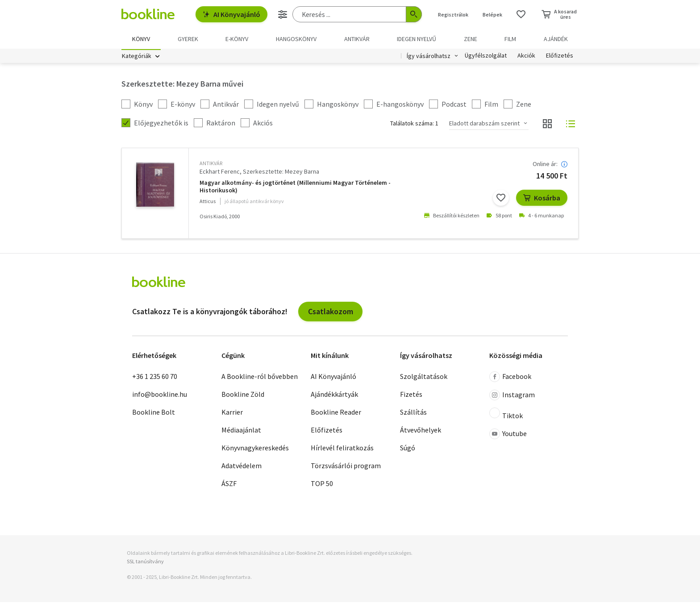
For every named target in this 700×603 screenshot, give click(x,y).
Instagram (512, 396)
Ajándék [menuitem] (556, 39)
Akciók (526, 57)
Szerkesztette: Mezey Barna (281, 173)
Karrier (232, 413)
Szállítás (413, 413)
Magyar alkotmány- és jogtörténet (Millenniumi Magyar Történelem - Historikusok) (295, 188)
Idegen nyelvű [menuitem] (417, 39)
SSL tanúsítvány (145, 563)
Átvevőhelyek (421, 431)
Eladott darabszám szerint (484, 125)
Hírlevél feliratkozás (342, 449)
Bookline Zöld (243, 395)
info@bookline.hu (160, 395)
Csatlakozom (331, 312)
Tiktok (506, 415)
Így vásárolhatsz (429, 57)
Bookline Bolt (154, 413)
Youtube (508, 435)
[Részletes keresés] (283, 14)
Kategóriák (137, 57)
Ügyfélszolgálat (486, 57)
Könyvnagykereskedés (255, 449)
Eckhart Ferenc (220, 173)
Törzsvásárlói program (346, 467)
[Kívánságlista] (521, 14)
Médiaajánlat (241, 431)
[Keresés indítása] (414, 14)
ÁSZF (229, 485)
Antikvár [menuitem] (357, 39)
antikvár (211, 164)
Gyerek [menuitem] (188, 39)
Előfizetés (560, 57)
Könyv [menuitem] (141, 39)
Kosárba (542, 199)
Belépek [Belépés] (492, 15)
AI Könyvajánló (231, 14)
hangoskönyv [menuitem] (296, 39)
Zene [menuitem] (471, 39)
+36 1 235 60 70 (155, 378)
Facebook (510, 378)
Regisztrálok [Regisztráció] (453, 15)
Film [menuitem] (510, 39)
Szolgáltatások (424, 378)
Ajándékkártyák (334, 395)
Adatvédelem (242, 467)
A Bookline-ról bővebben (260, 378)
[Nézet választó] (547, 125)
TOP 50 (322, 485)
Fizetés (411, 395)
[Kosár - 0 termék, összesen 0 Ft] (559, 14)
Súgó (408, 449)
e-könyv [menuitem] (237, 39)
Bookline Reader (336, 413)
